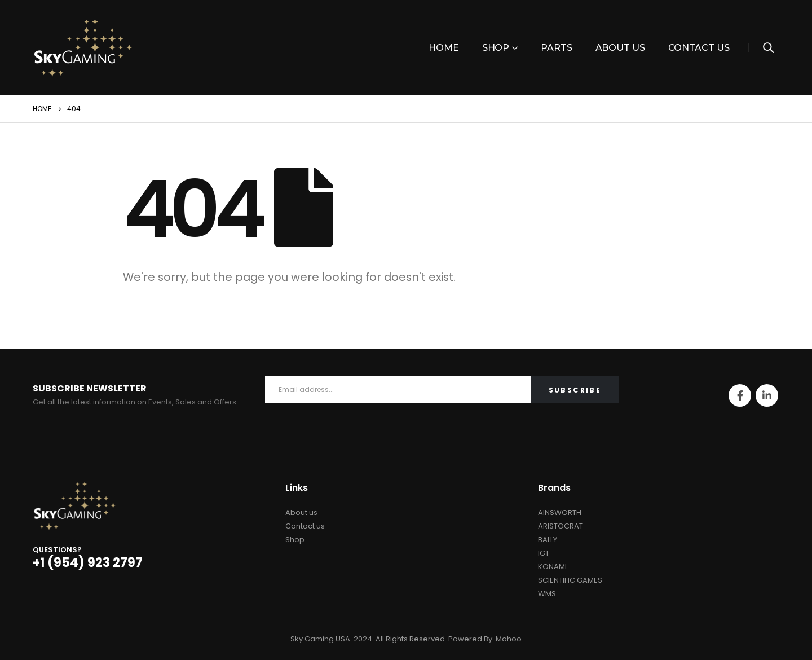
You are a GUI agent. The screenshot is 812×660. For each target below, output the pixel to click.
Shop (496, 48)
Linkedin (767, 395)
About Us (620, 48)
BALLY (548, 540)
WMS (547, 594)
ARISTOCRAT (561, 526)
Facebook (740, 395)
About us (301, 512)
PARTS (556, 48)
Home (444, 48)
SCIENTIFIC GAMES (570, 580)
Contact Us (699, 48)
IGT (544, 553)
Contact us (305, 526)
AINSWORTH (560, 512)
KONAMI (552, 567)
